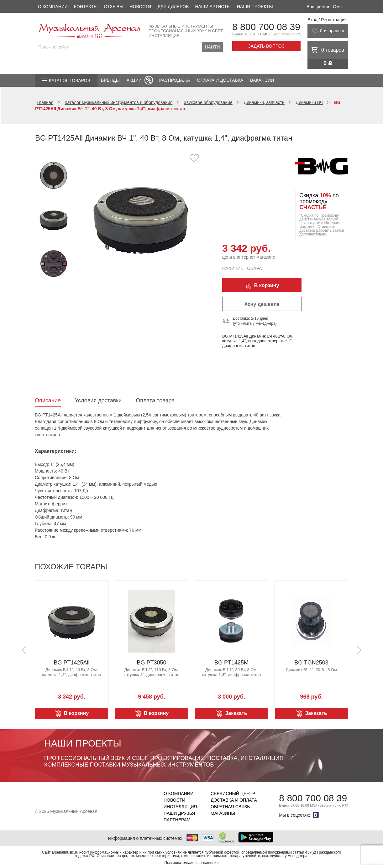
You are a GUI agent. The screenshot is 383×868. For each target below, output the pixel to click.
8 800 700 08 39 (266, 27)
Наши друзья (179, 813)
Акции (134, 80)
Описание (48, 400)
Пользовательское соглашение (192, 863)
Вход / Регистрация (327, 20)
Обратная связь (230, 807)
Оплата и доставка (220, 80)
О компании (53, 7)
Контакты (86, 7)
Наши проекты (255, 7)
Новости (140, 7)
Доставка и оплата (234, 800)
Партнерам (177, 820)
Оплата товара (155, 400)
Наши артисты (213, 7)
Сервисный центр (233, 793)
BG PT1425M (231, 663)
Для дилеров (173, 7)
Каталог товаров (70, 80)
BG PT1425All (71, 663)
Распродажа (175, 80)
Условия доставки (98, 400)
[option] (141, 217)
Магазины (223, 813)
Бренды (110, 80)
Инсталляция (180, 807)
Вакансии (262, 80)
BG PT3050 (151, 663)
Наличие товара (242, 268)
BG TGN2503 (311, 663)
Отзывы (114, 7)
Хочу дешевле (262, 304)
